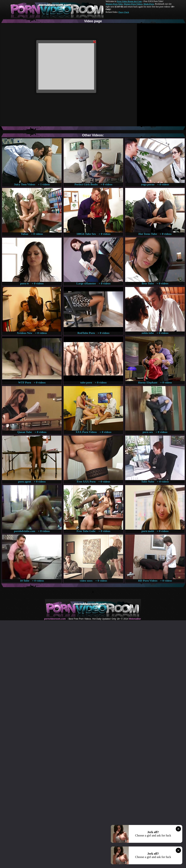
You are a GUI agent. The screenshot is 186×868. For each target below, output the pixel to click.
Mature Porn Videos (133, 4)
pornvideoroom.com (55, 619)
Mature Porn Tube (114, 4)
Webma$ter (135, 619)
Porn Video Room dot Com (129, 1)
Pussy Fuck (124, 12)
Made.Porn (149, 4)
